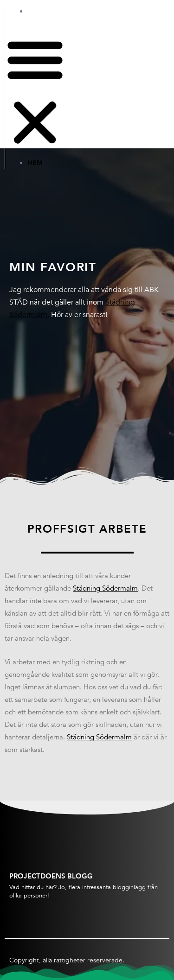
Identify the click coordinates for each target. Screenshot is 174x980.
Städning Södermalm (105, 588)
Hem (45, 11)
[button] (35, 93)
